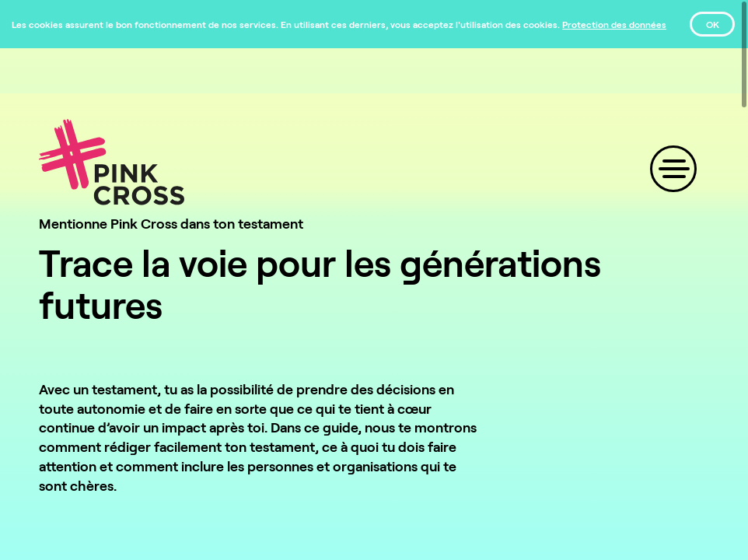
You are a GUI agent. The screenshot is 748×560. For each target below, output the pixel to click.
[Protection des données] (614, 24)
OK (713, 24)
